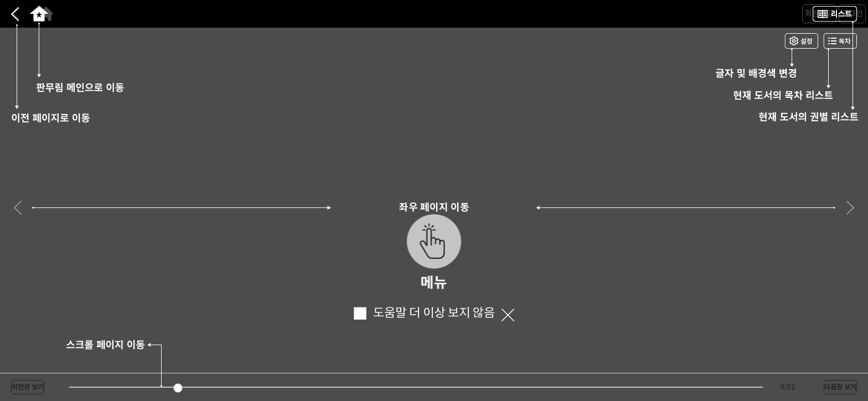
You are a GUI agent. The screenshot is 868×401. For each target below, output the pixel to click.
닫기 (508, 315)
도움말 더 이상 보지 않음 (424, 313)
